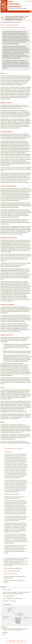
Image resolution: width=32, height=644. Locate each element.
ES (28, 1)
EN (26, 1)
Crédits (22, 640)
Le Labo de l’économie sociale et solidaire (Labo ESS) (13, 28)
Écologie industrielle (27, 618)
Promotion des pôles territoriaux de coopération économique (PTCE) (21, 614)
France (5, 634)
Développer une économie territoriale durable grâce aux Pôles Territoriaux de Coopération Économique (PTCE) (16, 629)
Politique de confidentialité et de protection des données (16, 642)
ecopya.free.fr (12, 601)
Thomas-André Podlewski (7, 25)
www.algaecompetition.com (10, 574)
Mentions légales (12, 640)
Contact (18, 640)
